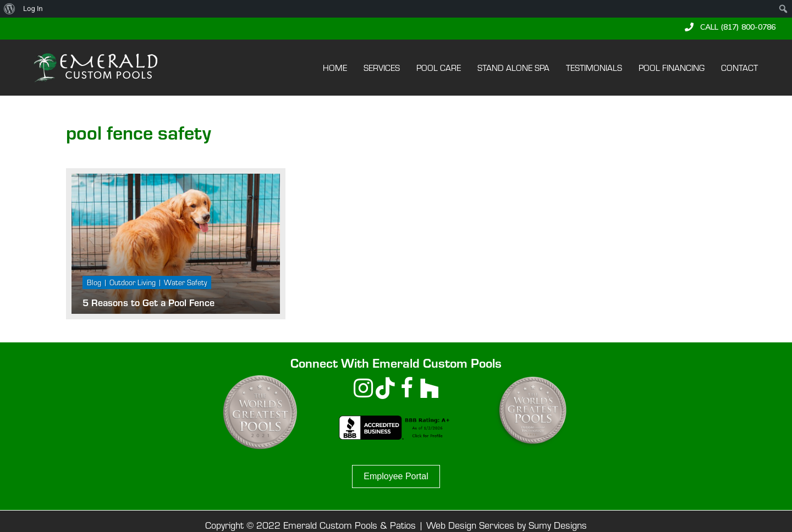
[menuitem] (10, 9)
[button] (730, 27)
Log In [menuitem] (33, 9)
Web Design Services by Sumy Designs (507, 525)
